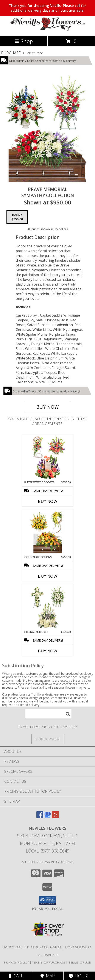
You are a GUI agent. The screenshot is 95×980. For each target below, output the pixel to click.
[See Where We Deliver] (48, 739)
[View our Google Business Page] (48, 817)
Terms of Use (80, 962)
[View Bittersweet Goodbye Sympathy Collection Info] (47, 458)
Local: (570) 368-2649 (48, 851)
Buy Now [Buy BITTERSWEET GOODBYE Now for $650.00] (48, 501)
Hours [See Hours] (79, 976)
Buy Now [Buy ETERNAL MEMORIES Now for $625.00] (48, 651)
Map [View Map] (48, 976)
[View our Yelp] (55, 817)
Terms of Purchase (49, 962)
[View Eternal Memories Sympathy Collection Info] (47, 607)
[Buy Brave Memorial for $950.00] (47, 407)
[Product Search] (48, 714)
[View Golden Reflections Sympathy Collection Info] (47, 532)
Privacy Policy (16, 962)
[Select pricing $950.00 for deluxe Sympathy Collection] (17, 217)
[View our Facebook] (40, 817)
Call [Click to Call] (16, 976)
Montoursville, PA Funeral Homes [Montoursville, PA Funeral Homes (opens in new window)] (32, 947)
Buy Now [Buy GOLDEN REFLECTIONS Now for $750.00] (48, 576)
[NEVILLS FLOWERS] (47, 30)
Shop (24, 41)
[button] (47, 901)
